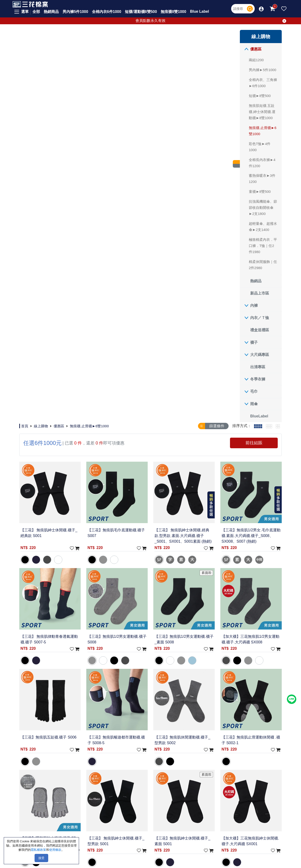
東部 (47, 733)
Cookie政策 (83, 733)
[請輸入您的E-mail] (241, 790)
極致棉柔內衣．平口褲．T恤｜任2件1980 (51, 246)
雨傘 (42, 404)
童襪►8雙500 (48, 192)
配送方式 (112, 733)
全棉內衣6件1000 (107, 12)
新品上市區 (48, 293)
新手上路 (112, 718)
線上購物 (97, 36)
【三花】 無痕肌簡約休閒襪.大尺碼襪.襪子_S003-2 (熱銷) (257, 597)
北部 (47, 711)
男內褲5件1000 (75, 12)
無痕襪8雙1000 (173, 12)
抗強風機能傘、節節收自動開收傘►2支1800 (51, 208)
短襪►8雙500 (48, 96)
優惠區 (44, 49)
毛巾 (42, 391)
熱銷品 (44, 281)
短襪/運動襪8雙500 (141, 12)
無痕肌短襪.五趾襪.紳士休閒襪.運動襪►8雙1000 (50, 112)
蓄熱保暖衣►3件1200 (50, 179)
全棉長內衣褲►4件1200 (50, 163)
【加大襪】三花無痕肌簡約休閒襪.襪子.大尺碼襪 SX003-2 (150, 504)
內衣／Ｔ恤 (48, 318)
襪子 (42, 342)
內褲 (42, 305)
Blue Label (200, 11)
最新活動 (143, 711)
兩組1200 (44, 60)
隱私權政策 (83, 718)
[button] (261, 9)
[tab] (258, 39)
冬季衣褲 (46, 379)
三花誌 (141, 725)
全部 (36, 12)
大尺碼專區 (48, 355)
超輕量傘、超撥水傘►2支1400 (51, 227)
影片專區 (143, 733)
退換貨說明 (114, 740)
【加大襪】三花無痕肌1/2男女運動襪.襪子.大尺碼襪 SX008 (257, 233)
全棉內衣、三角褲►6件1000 (51, 83)
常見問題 (112, 711)
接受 (41, 858)
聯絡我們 (81, 711)
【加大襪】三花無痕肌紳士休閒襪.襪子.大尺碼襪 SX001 (256, 412)
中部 (47, 718)
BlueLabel (47, 416)
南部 (47, 725)
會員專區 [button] (143, 718)
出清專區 (46, 367)
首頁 (81, 36)
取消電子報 (209, 800)
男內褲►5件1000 (50, 70)
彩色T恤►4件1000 (48, 147)
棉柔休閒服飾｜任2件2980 (51, 265)
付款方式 (112, 725)
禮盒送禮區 (48, 330)
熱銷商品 (51, 12)
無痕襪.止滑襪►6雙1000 (50, 131)
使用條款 (81, 725)
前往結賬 (259, 56)
